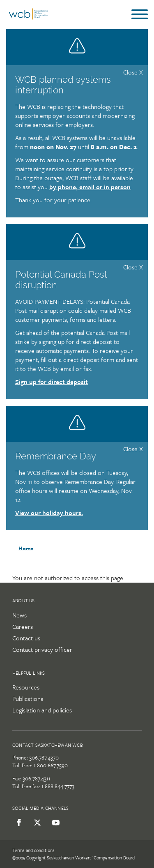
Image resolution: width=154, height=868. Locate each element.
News (20, 615)
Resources (26, 687)
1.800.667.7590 (51, 765)
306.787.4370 (44, 757)
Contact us (26, 638)
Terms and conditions (33, 850)
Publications (28, 698)
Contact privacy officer (42, 649)
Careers (23, 626)
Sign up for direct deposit (52, 382)
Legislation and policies (42, 710)
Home (26, 548)
